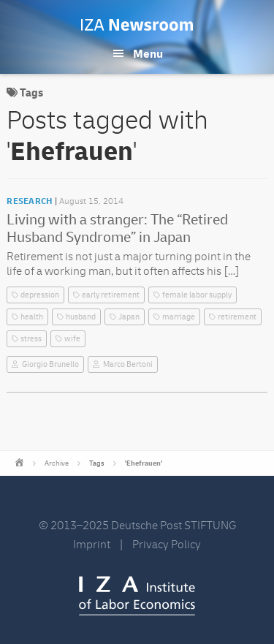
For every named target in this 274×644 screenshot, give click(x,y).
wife (72, 339)
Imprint (92, 545)
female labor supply (197, 295)
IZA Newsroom (137, 25)
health (32, 317)
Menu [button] (148, 54)
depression (40, 295)
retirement (237, 317)
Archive (57, 463)
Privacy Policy (167, 545)
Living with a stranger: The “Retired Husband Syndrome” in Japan (117, 228)
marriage (179, 317)
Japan (129, 317)
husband (81, 317)
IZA (137, 596)
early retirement (111, 295)
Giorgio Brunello (50, 364)
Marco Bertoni (128, 364)
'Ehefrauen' (144, 463)
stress (31, 339)
